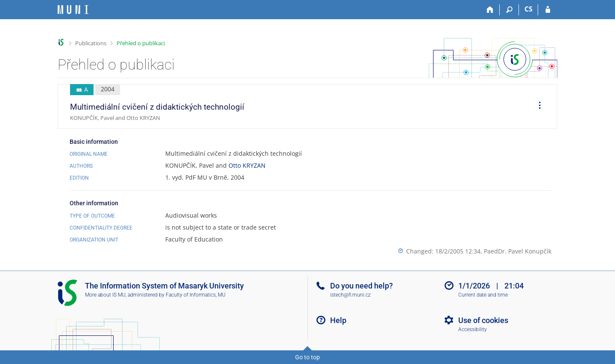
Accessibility (473, 329)
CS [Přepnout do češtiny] (529, 9)
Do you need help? (362, 286)
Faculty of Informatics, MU (196, 295)
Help (338, 320)
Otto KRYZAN (247, 165)
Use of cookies (483, 320)
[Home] (490, 10)
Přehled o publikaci (141, 43)
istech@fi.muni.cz (350, 295)
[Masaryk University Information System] (73, 10)
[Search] (509, 10)
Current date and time (483, 295)
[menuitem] (537, 107)
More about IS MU (105, 295)
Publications (91, 43)
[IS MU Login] (548, 10)
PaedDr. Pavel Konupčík (518, 251)
